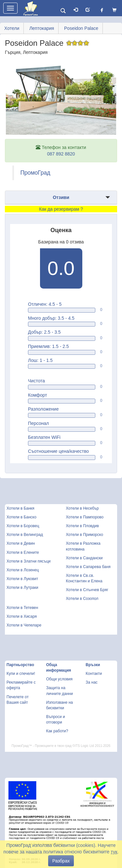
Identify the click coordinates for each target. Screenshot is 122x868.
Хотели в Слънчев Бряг (87, 590)
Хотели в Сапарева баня (88, 567)
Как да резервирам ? (61, 209)
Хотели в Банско (21, 517)
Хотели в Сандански (84, 558)
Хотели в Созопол (82, 599)
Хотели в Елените (23, 552)
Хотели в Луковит (22, 579)
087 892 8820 (61, 154)
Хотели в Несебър (82, 508)
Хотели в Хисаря (22, 616)
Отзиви (61, 197)
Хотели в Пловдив (82, 526)
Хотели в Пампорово (85, 517)
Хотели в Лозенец (23, 570)
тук (114, 852)
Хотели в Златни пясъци (29, 561)
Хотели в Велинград (25, 535)
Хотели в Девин (21, 543)
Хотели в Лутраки (22, 588)
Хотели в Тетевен (22, 608)
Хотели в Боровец (23, 526)
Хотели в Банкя (20, 508)
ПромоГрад (35, 173)
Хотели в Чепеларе (24, 625)
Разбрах (61, 861)
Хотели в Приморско (85, 535)
